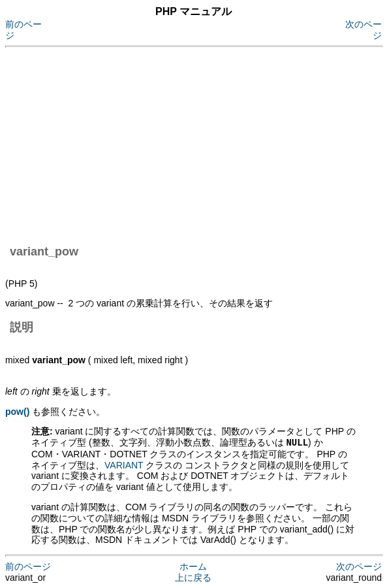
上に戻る (193, 577)
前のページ (28, 566)
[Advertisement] (196, 144)
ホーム (193, 566)
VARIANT (124, 465)
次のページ (359, 566)
